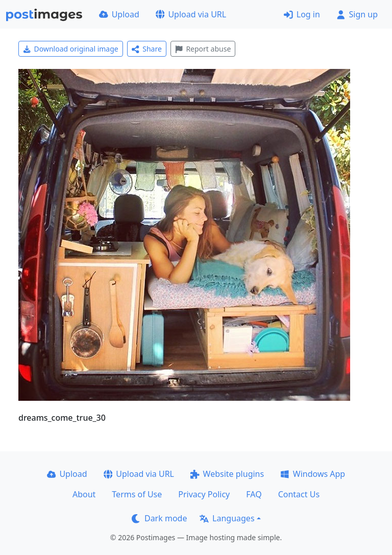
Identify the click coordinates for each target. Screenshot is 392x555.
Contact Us (299, 494)
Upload (119, 14)
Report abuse (203, 49)
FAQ (254, 494)
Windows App (313, 474)
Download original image (71, 49)
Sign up (357, 14)
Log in (302, 14)
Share (147, 49)
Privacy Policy (204, 494)
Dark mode (159, 518)
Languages (227, 518)
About (84, 494)
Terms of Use (137, 494)
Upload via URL (191, 14)
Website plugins (227, 474)
